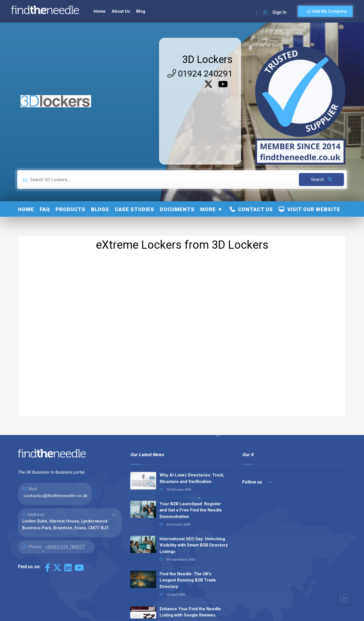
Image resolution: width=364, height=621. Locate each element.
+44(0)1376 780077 (65, 465)
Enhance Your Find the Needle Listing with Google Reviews (190, 530)
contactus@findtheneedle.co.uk (55, 414)
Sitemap (254, 610)
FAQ (45, 127)
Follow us (257, 400)
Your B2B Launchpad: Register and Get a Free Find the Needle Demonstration (191, 428)
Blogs (100, 127)
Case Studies (134, 127)
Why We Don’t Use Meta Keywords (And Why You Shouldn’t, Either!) (194, 558)
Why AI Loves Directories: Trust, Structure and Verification (192, 396)
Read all (143, 581)
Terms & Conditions (318, 610)
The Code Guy (49, 618)
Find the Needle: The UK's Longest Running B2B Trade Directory (188, 498)
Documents (177, 127)
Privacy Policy (281, 610)
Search (322, 97)
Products (70, 127)
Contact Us (251, 127)
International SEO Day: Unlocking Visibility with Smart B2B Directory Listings (194, 463)
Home (26, 127)
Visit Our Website (309, 127)
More (208, 127)
